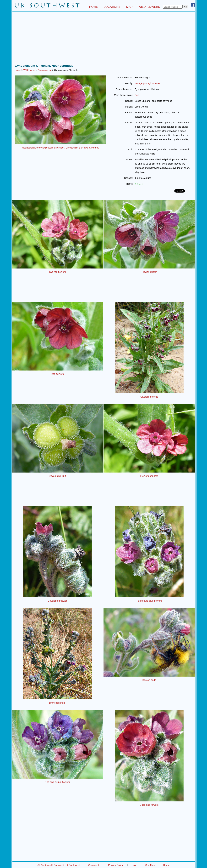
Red (137, 95)
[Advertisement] (104, 39)
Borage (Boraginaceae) (147, 83)
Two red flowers (57, 272)
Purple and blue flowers (149, 601)
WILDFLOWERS (149, 7)
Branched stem (57, 703)
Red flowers (57, 374)
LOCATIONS (112, 7)
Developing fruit (57, 476)
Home (18, 70)
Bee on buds (149, 680)
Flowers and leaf (149, 476)
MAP (129, 7)
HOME (93, 7)
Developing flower (57, 601)
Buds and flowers (149, 805)
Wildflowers (29, 70)
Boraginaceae (44, 70)
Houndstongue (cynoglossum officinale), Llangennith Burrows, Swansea (61, 148)
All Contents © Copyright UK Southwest (59, 865)
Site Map (150, 865)
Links (134, 865)
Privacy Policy (116, 865)
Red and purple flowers (57, 782)
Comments (94, 865)
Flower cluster (149, 272)
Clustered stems (149, 397)
